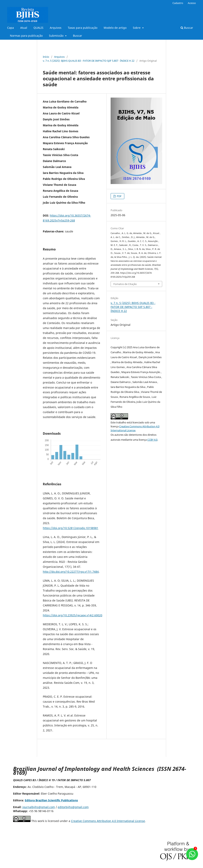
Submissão (57, 36)
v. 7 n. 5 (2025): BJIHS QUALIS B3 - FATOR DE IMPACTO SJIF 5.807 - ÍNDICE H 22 (89, 61)
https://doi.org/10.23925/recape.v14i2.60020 (73, 615)
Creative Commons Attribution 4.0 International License (108, 821)
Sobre (137, 28)
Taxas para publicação (83, 28)
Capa (11, 28)
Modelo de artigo (115, 28)
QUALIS (38, 28)
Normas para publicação (26, 36)
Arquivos (56, 28)
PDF (119, 196)
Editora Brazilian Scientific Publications (51, 800)
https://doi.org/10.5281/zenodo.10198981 (71, 528)
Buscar (78, 36)
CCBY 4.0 (152, 440)
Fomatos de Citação (125, 284)
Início (46, 57)
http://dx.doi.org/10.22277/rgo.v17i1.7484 (71, 572)
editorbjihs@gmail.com (73, 807)
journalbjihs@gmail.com (39, 807)
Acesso (192, 3)
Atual (24, 28)
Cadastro (178, 3)
